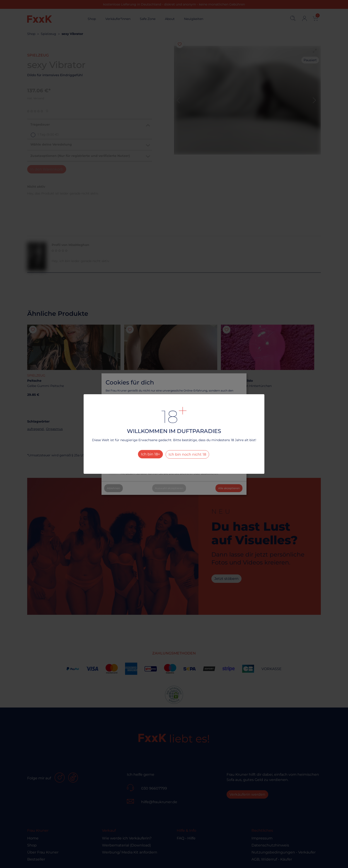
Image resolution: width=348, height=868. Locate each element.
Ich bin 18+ (150, 454)
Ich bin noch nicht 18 (187, 454)
